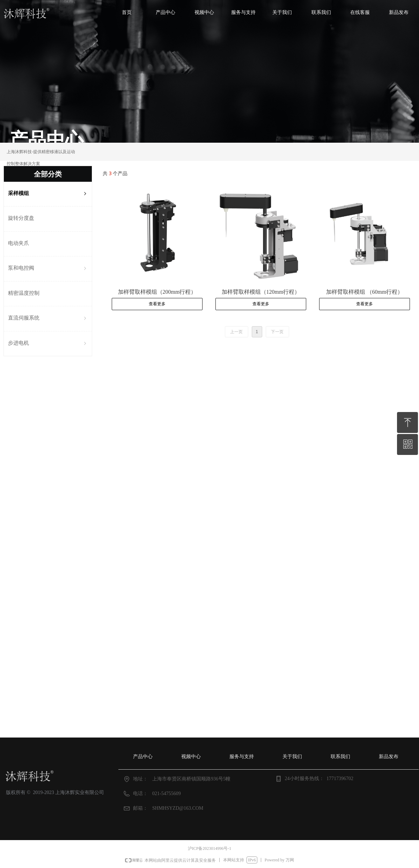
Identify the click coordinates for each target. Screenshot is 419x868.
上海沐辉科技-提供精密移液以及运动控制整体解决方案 (41, 158)
